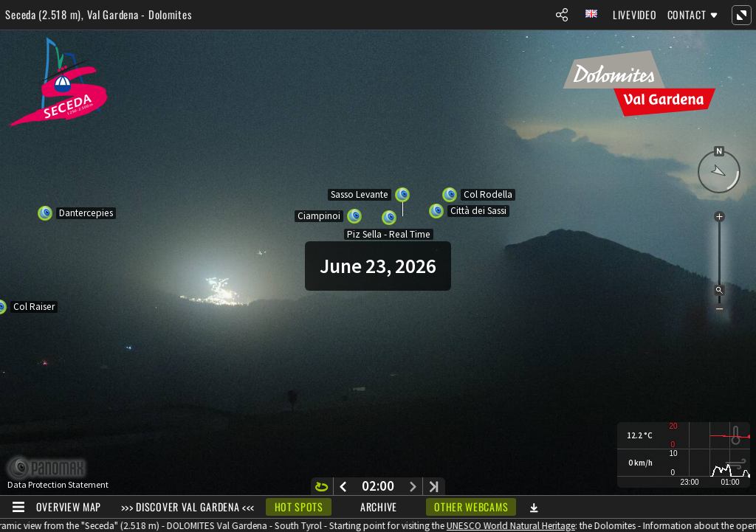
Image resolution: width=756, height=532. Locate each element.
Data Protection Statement (58, 485)
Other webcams (471, 507)
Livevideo (635, 14)
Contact (687, 14)
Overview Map (69, 507)
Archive (379, 507)
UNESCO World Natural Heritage (515, 526)
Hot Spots (299, 507)
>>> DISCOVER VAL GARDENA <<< (188, 507)
